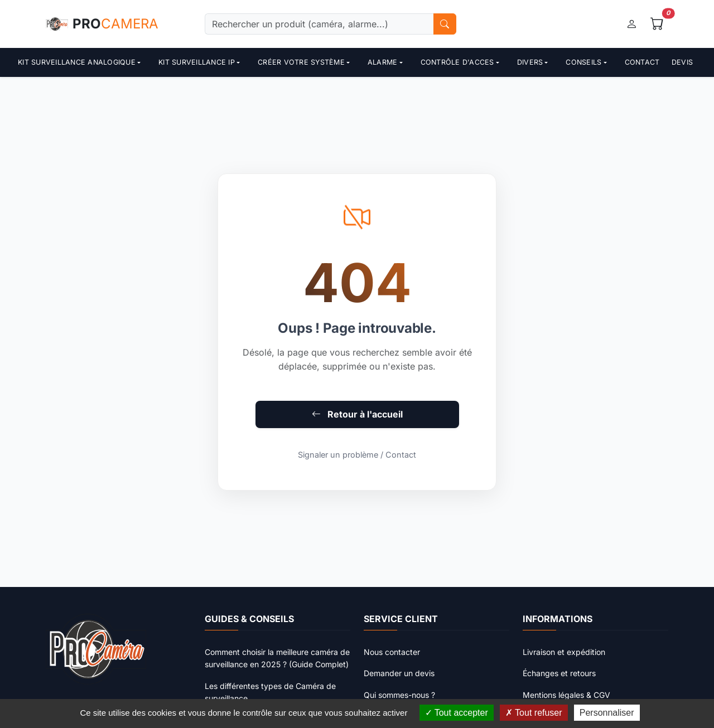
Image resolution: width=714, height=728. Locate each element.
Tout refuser (534, 713)
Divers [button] (530, 62)
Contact (642, 62)
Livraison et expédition (564, 652)
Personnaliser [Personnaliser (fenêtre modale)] (607, 713)
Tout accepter (457, 713)
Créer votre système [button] (301, 62)
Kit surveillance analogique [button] (77, 62)
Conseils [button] (583, 62)
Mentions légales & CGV (566, 695)
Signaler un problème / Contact (357, 455)
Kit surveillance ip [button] (197, 62)
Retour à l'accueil (357, 414)
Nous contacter (392, 652)
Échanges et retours (559, 673)
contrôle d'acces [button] (457, 62)
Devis (682, 62)
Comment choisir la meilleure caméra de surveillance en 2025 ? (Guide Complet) (277, 658)
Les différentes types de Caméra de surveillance (270, 692)
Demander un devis (399, 673)
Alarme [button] (383, 62)
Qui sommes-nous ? (399, 695)
